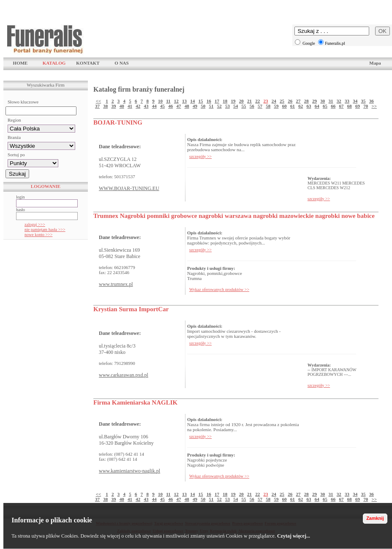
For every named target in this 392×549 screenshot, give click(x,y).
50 (203, 106)
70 (366, 106)
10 (160, 101)
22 (257, 101)
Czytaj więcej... (294, 536)
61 (293, 106)
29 (314, 101)
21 (249, 101)
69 (358, 106)
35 (363, 101)
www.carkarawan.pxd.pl (124, 375)
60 (284, 106)
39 (113, 106)
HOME (20, 63)
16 (209, 101)
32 (339, 101)
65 (325, 106)
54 (235, 106)
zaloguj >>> (35, 224)
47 (178, 106)
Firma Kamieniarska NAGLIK (135, 402)
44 (154, 106)
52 (219, 106)
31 (331, 101)
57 (260, 106)
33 (347, 101)
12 (176, 101)
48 (187, 106)
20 (241, 101)
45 (162, 106)
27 (298, 101)
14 (192, 101)
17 (217, 101)
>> (374, 106)
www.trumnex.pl (116, 284)
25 (282, 101)
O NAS (121, 63)
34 (355, 101)
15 (201, 101)
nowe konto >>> (38, 235)
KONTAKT (88, 63)
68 (350, 106)
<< (99, 101)
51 (211, 106)
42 (138, 106)
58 (268, 106)
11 (168, 101)
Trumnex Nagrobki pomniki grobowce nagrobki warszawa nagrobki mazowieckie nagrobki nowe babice (234, 216)
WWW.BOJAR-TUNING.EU (129, 188)
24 (274, 101)
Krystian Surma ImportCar (131, 309)
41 (130, 106)
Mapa (375, 63)
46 (170, 106)
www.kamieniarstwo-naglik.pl (129, 471)
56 (252, 106)
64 (317, 106)
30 (323, 101)
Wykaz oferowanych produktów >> (219, 289)
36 (372, 101)
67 (341, 106)
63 (309, 106)
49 (195, 106)
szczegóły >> (200, 156)
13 (184, 101)
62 (301, 106)
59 (276, 106)
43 (146, 106)
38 (105, 106)
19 (233, 101)
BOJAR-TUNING (118, 122)
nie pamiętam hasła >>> (45, 230)
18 (225, 101)
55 (244, 106)
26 (290, 101)
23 (266, 101)
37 (97, 106)
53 (227, 106)
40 (122, 106)
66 (333, 106)
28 (306, 101)
